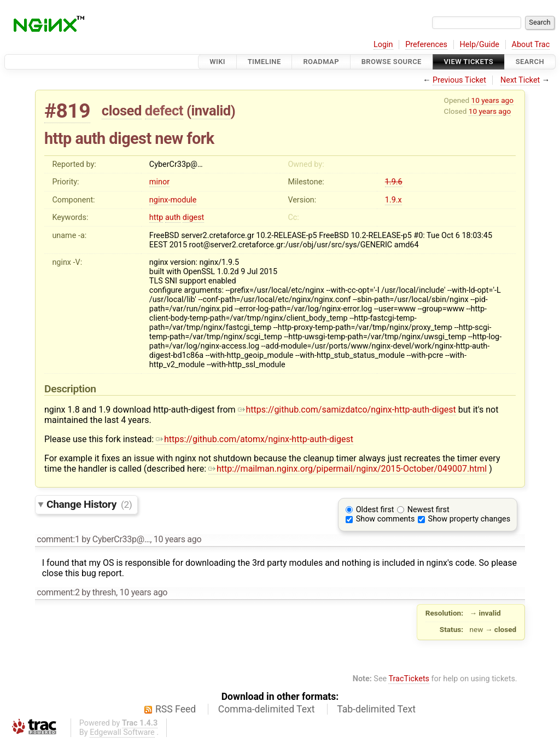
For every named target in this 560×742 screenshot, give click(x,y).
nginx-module (173, 200)
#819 (67, 111)
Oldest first (375, 510)
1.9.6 (394, 182)
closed (122, 111)
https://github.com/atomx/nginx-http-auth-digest (255, 439)
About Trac (531, 45)
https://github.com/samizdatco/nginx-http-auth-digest (347, 410)
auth (173, 218)
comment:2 (58, 592)
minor (159, 182)
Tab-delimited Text (376, 709)
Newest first (428, 510)
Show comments (386, 519)
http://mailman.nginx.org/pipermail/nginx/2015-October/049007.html (348, 469)
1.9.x (393, 200)
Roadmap (321, 62)
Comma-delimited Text (267, 709)
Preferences (426, 45)
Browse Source (392, 62)
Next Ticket (520, 80)
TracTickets (409, 679)
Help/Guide (480, 45)
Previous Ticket (459, 80)
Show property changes (469, 519)
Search (530, 62)
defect (164, 111)
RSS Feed (176, 709)
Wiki (217, 62)
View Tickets (469, 62)
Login (383, 45)
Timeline (264, 62)
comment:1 (58, 539)
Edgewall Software (122, 732)
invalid (211, 111)
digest (193, 218)
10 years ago (492, 100)
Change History (89, 504)
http (156, 218)
